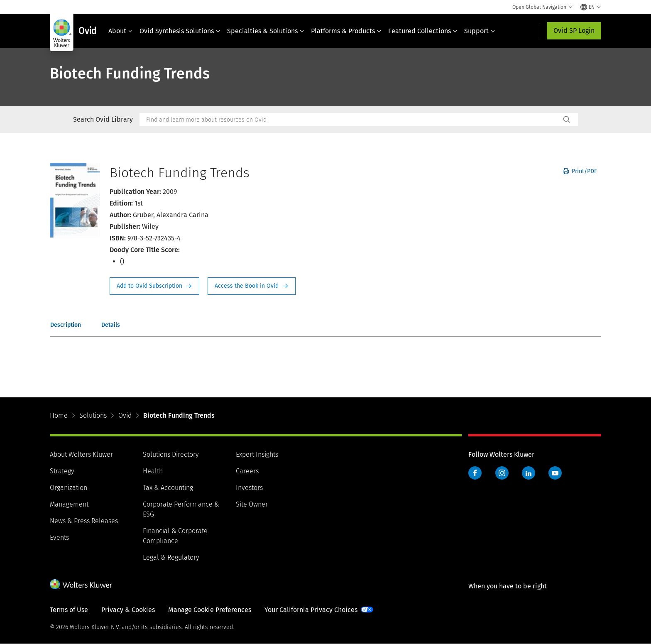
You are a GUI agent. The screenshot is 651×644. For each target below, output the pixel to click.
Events (59, 537)
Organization (69, 488)
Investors (249, 488)
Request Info (154, 286)
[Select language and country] (591, 7)
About (121, 31)
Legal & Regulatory (171, 557)
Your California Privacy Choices (311, 610)
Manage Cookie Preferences (210, 610)
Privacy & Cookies (128, 610)
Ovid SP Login (574, 31)
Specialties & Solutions (266, 31)
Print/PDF (580, 171)
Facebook (475, 473)
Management (69, 504)
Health (153, 471)
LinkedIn (529, 473)
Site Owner (252, 504)
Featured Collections (423, 31)
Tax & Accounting (168, 488)
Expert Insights (257, 454)
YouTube (555, 473)
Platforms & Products (346, 31)
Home (59, 415)
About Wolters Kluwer (81, 454)
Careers (247, 471)
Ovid (125, 415)
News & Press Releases (84, 521)
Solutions (93, 415)
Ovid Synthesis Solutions (180, 31)
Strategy (62, 471)
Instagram (502, 473)
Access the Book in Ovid (252, 286)
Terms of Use (69, 610)
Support (480, 31)
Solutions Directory (171, 454)
